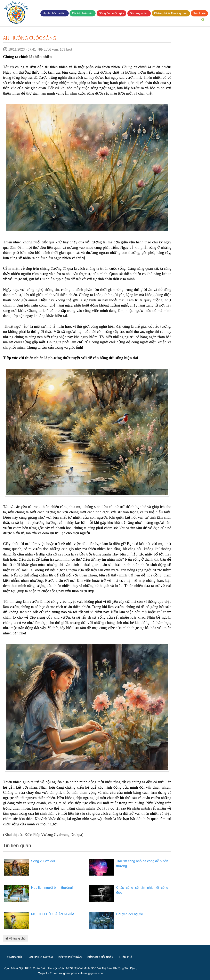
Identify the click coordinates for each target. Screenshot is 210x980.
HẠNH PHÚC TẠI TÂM (40, 957)
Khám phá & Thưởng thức (171, 13)
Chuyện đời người (130, 914)
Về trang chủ (16, 938)
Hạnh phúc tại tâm (55, 13)
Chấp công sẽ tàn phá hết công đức (142, 890)
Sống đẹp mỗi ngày (111, 13)
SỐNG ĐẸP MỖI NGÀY (100, 957)
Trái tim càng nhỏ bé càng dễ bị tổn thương (142, 864)
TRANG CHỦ (14, 957)
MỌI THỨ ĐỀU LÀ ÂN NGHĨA (53, 914)
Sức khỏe (199, 13)
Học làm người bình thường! (52, 888)
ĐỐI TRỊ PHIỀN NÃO (70, 957)
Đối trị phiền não (83, 13)
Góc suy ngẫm (139, 13)
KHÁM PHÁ (126, 957)
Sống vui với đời (43, 861)
